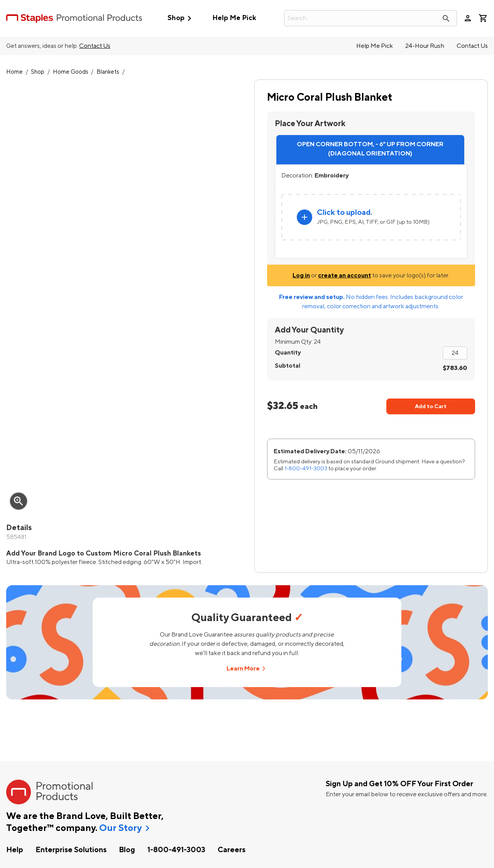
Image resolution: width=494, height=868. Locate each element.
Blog (127, 850)
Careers (232, 850)
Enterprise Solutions (71, 850)
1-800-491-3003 (306, 469)
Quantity (288, 353)
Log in (301, 275)
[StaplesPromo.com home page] (74, 18)
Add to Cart (431, 406)
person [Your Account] (468, 18)
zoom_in (19, 501)
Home (14, 72)
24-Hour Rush (425, 46)
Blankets (108, 72)
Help (15, 850)
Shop (38, 72)
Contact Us (95, 46)
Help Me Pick (234, 18)
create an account (344, 275)
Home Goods (71, 72)
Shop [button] (181, 18)
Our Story (120, 828)
